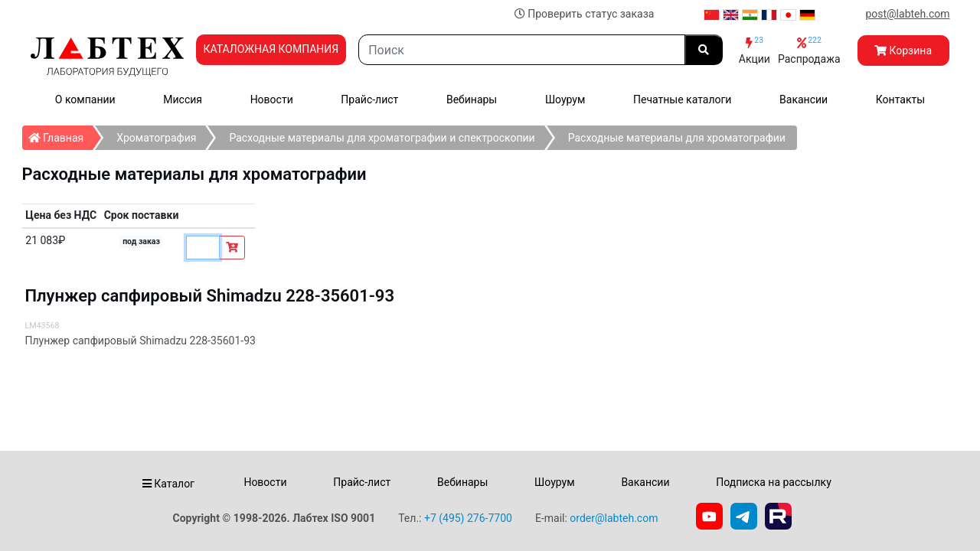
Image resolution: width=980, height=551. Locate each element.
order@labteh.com (614, 518)
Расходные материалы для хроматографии (677, 138)
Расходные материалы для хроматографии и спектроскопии (382, 138)
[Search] (522, 50)
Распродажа (809, 50)
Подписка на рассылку (774, 482)
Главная (61, 135)
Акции (755, 50)
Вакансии (804, 99)
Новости (272, 99)
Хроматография (156, 138)
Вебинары (472, 99)
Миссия (183, 99)
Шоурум (565, 99)
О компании (85, 99)
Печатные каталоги (682, 99)
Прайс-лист (369, 99)
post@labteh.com (907, 14)
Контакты (900, 99)
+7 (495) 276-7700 (468, 518)
